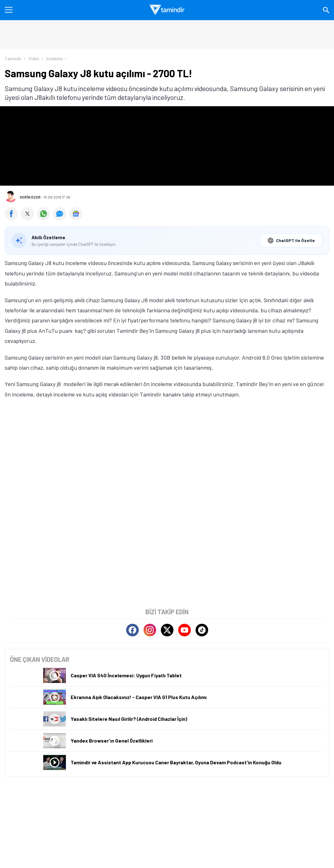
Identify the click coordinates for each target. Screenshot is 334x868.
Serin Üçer (30, 197)
